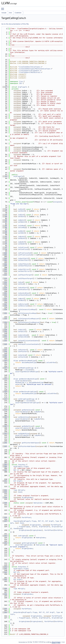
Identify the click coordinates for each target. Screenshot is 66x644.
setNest (21, 300)
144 (5, 341)
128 (5, 306)
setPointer (23, 351)
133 (5, 319)
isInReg (21, 226)
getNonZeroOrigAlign (28, 392)
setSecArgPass (24, 295)
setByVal (22, 238)
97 (5, 247)
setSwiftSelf (24, 260)
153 (5, 361)
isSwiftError (24, 269)
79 (5, 215)
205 (5, 466)
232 (5, 536)
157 (5, 368)
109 (5, 269)
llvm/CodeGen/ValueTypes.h (30, 67)
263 (5, 609)
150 (5, 355)
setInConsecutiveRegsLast (29, 322)
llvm (11, 13)
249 (5, 572)
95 (5, 244)
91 (5, 237)
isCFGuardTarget (25, 275)
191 (5, 434)
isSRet (21, 231)
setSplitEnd (23, 337)
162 (5, 379)
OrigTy (22, 490)
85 (5, 226)
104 (5, 260)
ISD (20, 83)
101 (5, 255)
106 (5, 264)
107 (5, 266)
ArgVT (19, 481)
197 (5, 446)
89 (5, 233)
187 (5, 426)
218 (5, 497)
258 (5, 594)
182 (5, 417)
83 (5, 222)
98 (5, 249)
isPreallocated (24, 253)
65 (5, 176)
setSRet (21, 233)
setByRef (22, 244)
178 (5, 410)
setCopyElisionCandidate (29, 344)
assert (18, 372)
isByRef (21, 242)
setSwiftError (24, 271)
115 (5, 282)
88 (5, 231)
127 (5, 304)
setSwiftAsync (24, 266)
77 (5, 211)
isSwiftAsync (24, 264)
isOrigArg (22, 536)
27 (5, 87)
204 (5, 465)
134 (5, 322)
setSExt (21, 216)
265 (5, 612)
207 (5, 470)
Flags (26, 466)
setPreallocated (25, 255)
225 (5, 517)
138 (5, 330)
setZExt (21, 211)
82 (5, 220)
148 (5, 351)
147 (5, 350)
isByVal (21, 237)
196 (5, 443)
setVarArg (22, 357)
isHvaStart (23, 288)
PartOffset (26, 517)
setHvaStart (23, 289)
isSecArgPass (24, 293)
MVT (15, 470)
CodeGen (18, 13)
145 (5, 344)
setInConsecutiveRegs (27, 313)
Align (16, 361)
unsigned (57, 202)
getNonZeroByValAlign (28, 379)
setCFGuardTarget (25, 278)
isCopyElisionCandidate (28, 341)
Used (20, 492)
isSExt (21, 215)
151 (5, 357)
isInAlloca (23, 247)
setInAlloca (23, 249)
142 (5, 337)
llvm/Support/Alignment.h (30, 71)
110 (5, 271)
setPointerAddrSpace (27, 446)
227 (5, 521)
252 (5, 579)
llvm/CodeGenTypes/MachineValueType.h (35, 69)
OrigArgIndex (27, 497)
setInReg (22, 227)
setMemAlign (23, 368)
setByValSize (24, 417)
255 (5, 589)
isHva (20, 282)
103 (5, 258)
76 (5, 209)
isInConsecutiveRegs (27, 309)
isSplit (21, 330)
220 (5, 503)
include (4, 13)
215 (5, 492)
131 (5, 313)
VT (18, 470)
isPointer (22, 350)
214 (5, 490)
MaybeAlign (20, 382)
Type (15, 490)
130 (5, 309)
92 (5, 238)
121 (5, 293)
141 (5, 335)
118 (5, 288)
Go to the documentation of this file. (15, 24)
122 (5, 295)
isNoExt (21, 220)
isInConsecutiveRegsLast (29, 319)
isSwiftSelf (23, 258)
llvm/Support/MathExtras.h (30, 72)
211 (5, 481)
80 (5, 216)
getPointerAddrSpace (30, 443)
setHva (21, 284)
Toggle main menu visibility (3, 8)
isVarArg (22, 355)
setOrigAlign (24, 399)
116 (5, 284)
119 (5, 289)
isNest (21, 299)
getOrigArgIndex (29, 543)
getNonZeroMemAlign (27, 361)
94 (5, 242)
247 (5, 569)
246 (5, 567)
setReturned (23, 306)
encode (28, 370)
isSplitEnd (23, 335)
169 (5, 392)
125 (5, 300)
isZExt (21, 209)
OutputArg (22, 567)
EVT (15, 481)
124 (5, 299)
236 (5, 543)
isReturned (23, 304)
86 (5, 227)
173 (5, 399)
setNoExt (22, 222)
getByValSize (27, 410)
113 (5, 278)
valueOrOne (51, 362)
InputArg (22, 465)
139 (5, 331)
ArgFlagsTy (23, 87)
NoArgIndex (38, 503)
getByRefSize (27, 426)
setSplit (22, 331)
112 (5, 275)
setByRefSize (24, 434)
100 (5, 253)
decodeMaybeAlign (29, 362)
